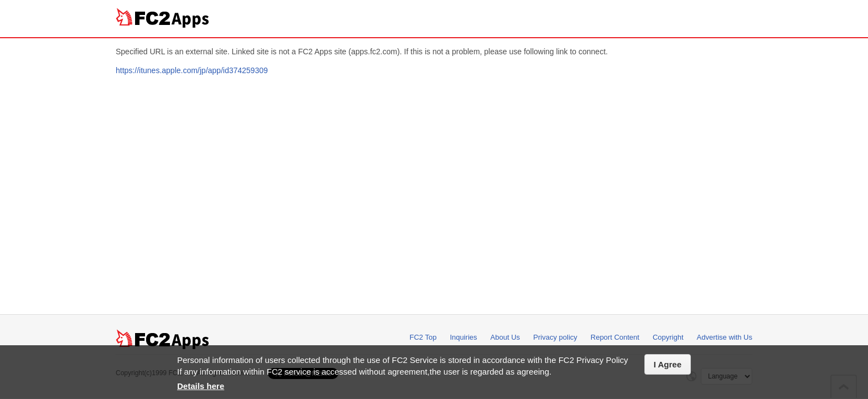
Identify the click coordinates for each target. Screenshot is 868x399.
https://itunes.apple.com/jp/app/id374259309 (192, 70)
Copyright (668, 337)
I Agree (668, 364)
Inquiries (464, 337)
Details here (201, 386)
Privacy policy (555, 337)
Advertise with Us (725, 337)
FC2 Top (423, 337)
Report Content (615, 337)
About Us (505, 337)
